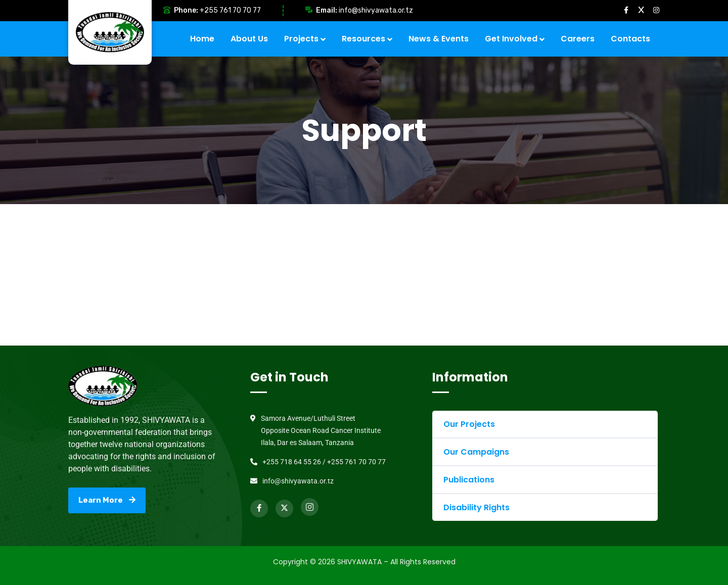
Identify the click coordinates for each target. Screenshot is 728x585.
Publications (469, 480)
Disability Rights (476, 507)
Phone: (186, 10)
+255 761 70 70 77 (230, 10)
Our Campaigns (476, 452)
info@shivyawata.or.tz (376, 10)
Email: (327, 10)
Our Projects (469, 424)
